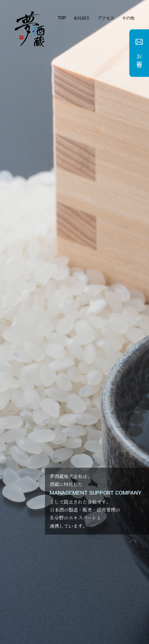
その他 (128, 18)
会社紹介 (82, 18)
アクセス (106, 18)
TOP (62, 18)
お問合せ (139, 58)
